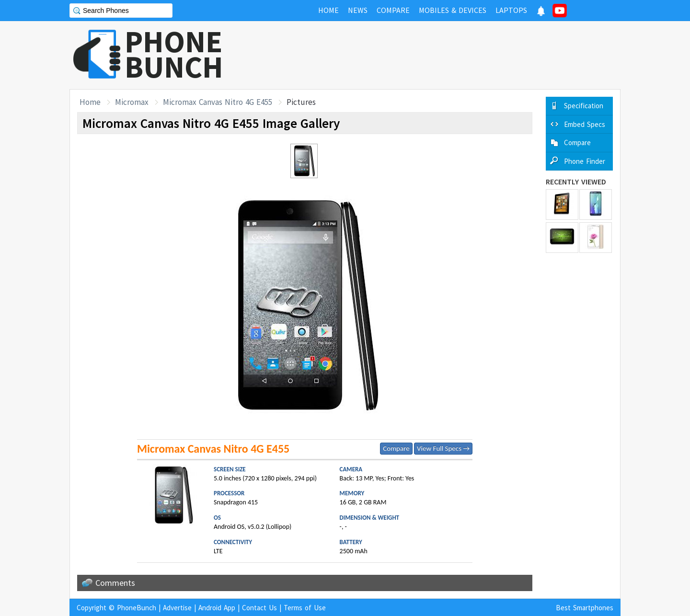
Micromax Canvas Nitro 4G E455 (218, 102)
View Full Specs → (443, 448)
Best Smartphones (585, 608)
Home (90, 102)
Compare (396, 448)
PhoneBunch (137, 608)
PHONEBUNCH (174, 54)
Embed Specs (585, 124)
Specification (584, 106)
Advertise (177, 608)
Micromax (132, 102)
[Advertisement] (446, 55)
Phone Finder (585, 161)
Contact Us (259, 608)
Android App (217, 608)
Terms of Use (305, 608)
